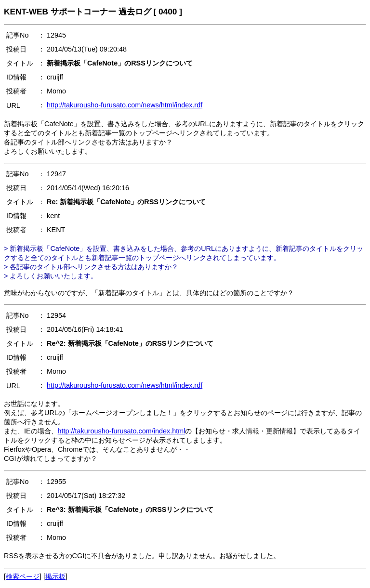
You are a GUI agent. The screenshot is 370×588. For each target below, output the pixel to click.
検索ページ (23, 576)
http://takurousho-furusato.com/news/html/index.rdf (125, 105)
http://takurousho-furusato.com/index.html (122, 431)
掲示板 (55, 576)
